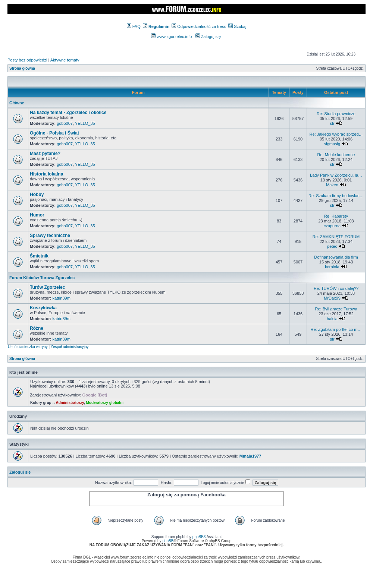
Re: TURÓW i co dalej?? (336, 288)
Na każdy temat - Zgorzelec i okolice (68, 113)
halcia (332, 319)
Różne (37, 328)
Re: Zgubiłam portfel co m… (336, 329)
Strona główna (22, 68)
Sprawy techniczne (50, 235)
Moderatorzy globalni (105, 403)
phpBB (168, 541)
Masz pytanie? (45, 154)
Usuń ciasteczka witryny (28, 347)
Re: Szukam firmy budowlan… (336, 196)
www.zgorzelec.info (171, 37)
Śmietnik (39, 256)
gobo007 (65, 123)
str (332, 123)
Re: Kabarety (336, 216)
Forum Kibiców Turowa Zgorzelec (42, 278)
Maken (332, 185)
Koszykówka (43, 308)
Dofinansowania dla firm (336, 257)
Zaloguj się (208, 37)
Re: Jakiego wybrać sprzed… (336, 134)
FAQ (134, 26)
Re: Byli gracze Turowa (336, 309)
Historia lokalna (46, 174)
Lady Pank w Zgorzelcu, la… (336, 175)
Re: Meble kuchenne (336, 155)
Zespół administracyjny (70, 347)
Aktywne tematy (65, 60)
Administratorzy (70, 403)
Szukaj (237, 26)
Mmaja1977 (250, 456)
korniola (332, 267)
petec (332, 246)
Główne (17, 103)
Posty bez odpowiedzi (27, 60)
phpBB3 (199, 537)
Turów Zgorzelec (47, 287)
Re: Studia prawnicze (336, 114)
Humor (37, 215)
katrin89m (62, 298)
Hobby (37, 195)
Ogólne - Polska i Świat (54, 133)
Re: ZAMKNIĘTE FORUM (336, 237)
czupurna (332, 226)
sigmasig (332, 144)
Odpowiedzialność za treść (199, 26)
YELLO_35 (85, 123)
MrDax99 (332, 298)
